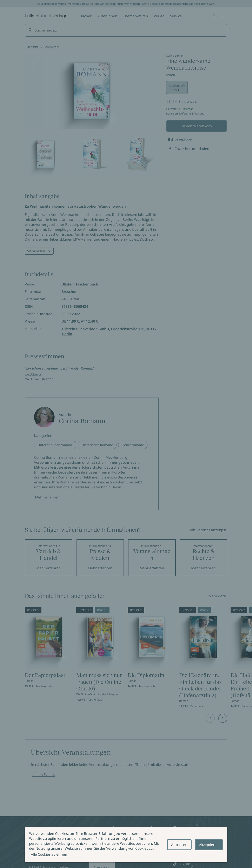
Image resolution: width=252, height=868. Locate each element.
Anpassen (179, 845)
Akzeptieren (209, 845)
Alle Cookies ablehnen (49, 854)
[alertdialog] (126, 845)
